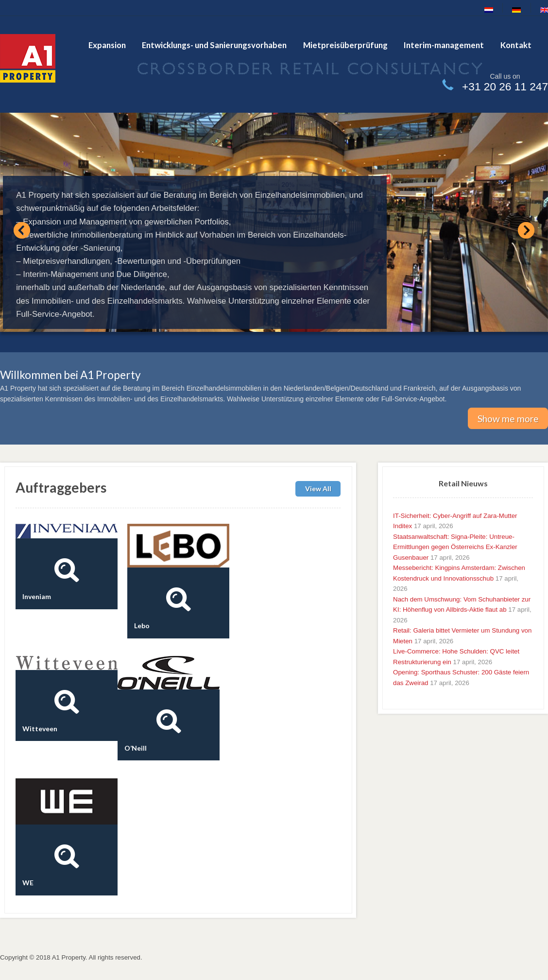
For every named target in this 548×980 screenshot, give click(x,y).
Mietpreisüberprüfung (345, 45)
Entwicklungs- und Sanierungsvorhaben (214, 45)
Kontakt (516, 45)
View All (318, 489)
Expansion (107, 45)
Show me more (508, 419)
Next (526, 230)
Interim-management (444, 45)
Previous (22, 230)
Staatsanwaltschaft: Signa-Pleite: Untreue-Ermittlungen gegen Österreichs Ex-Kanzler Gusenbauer (455, 547)
